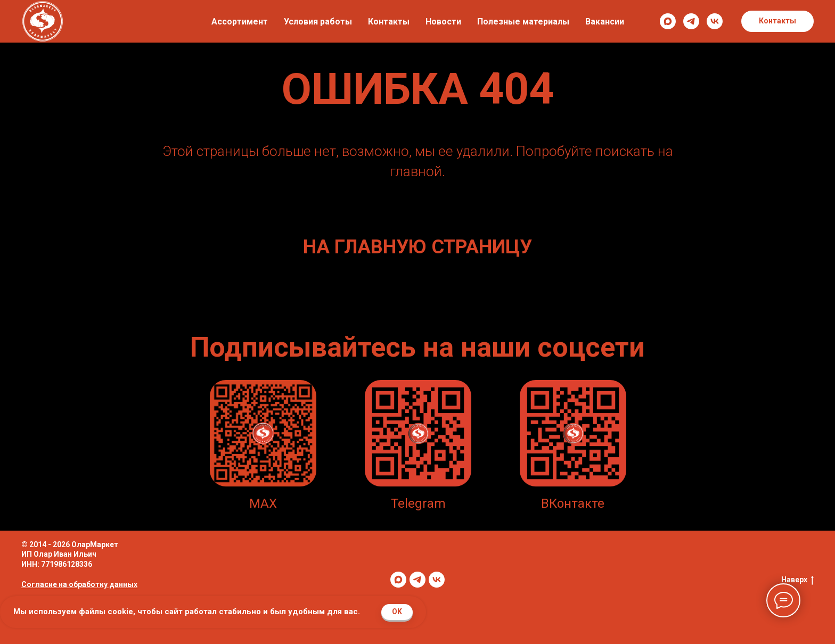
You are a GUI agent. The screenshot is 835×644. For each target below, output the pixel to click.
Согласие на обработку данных (79, 584)
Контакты (389, 22)
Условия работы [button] (318, 22)
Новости (443, 22)
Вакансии (605, 22)
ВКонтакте (573, 503)
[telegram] (691, 21)
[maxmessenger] (668, 21)
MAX (263, 503)
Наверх (797, 580)
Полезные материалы (523, 22)
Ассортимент (240, 22)
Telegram (418, 503)
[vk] (715, 21)
